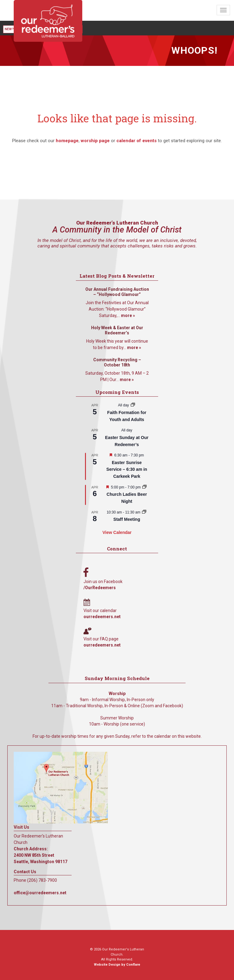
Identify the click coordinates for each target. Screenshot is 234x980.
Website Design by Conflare (117, 965)
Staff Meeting (127, 519)
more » (128, 315)
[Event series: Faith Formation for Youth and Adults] (133, 405)
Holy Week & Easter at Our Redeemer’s (117, 330)
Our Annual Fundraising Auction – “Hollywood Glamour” (117, 292)
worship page (95, 141)
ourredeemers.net (102, 617)
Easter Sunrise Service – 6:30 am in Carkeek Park (127, 469)
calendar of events (136, 141)
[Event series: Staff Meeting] (144, 512)
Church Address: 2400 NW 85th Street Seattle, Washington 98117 (41, 855)
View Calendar (117, 532)
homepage (67, 141)
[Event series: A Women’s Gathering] (144, 487)
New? (9, 29)
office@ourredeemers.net (40, 893)
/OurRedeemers (100, 588)
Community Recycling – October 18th (117, 362)
